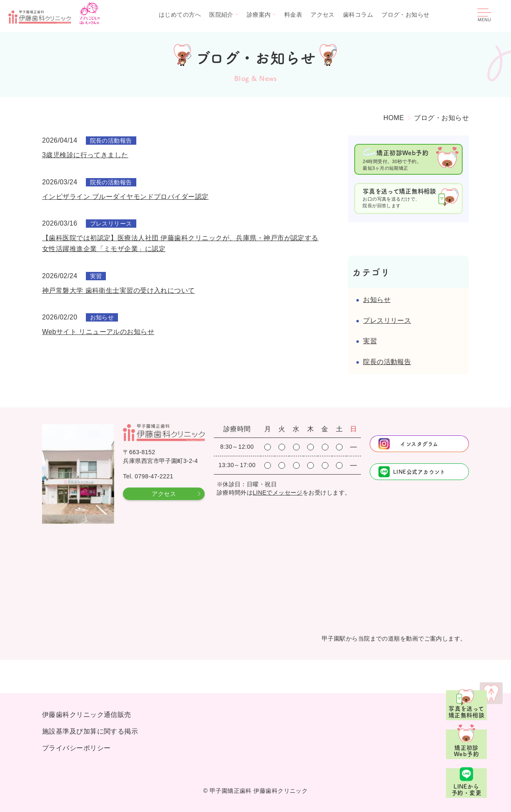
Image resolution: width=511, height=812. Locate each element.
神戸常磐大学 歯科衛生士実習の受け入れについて (119, 290)
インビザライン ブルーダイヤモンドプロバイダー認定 (125, 197)
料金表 (293, 15)
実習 (370, 341)
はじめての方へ (180, 15)
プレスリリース (387, 321)
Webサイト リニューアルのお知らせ (98, 332)
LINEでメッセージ (278, 493)
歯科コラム (358, 15)
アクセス (323, 15)
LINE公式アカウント (419, 471)
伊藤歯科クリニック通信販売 (87, 715)
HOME (394, 118)
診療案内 (259, 15)
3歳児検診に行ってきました (85, 155)
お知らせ (377, 300)
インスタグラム (419, 444)
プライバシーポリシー (76, 748)
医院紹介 (221, 15)
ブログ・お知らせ (406, 15)
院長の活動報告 (387, 362)
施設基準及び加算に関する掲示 (90, 731)
